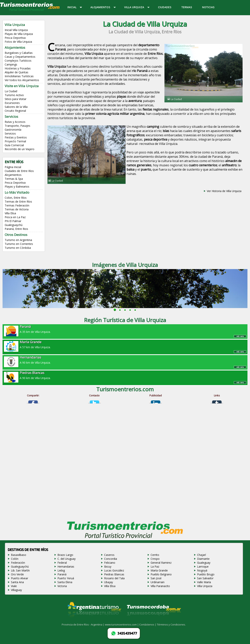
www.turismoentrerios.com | (122, 625)
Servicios (10, 133)
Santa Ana (17, 582)
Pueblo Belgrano (161, 574)
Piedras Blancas (114, 574)
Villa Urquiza (205, 586)
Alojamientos (13, 175)
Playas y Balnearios (17, 186)
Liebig (61, 570)
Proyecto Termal (15, 141)
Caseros (109, 555)
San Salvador (205, 578)
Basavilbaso (19, 555)
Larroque (203, 566)
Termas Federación (17, 205)
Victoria (62, 586)
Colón (15, 559)
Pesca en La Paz (15, 217)
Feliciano (110, 563)
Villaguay (16, 590)
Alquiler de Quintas (17, 72)
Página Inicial (13, 167)
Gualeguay (204, 563)
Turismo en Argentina (18, 240)
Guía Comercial (14, 145)
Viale (14, 586)
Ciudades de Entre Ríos (19, 171)
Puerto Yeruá (66, 578)
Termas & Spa (14, 179)
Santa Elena (65, 582)
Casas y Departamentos (20, 57)
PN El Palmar (13, 221)
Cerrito (155, 555)
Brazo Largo (65, 555)
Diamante (203, 559)
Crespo (155, 559)
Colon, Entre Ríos (16, 198)
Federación (18, 563)
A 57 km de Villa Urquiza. (125, 344)
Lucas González (114, 570)
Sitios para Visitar (16, 99)
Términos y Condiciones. (171, 625)
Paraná (62, 574)
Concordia (111, 559)
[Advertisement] (145, 225)
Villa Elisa (10, 213)
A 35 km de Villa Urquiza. (125, 329)
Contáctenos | (148, 625)
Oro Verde (17, 574)
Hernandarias (66, 566)
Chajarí (201, 555)
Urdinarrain (158, 582)
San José (156, 578)
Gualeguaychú (14, 225)
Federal (62, 563)
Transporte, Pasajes (17, 126)
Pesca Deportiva (15, 38)
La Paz (155, 566)
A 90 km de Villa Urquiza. (125, 360)
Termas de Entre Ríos (18, 202)
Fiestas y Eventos (16, 137)
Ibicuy (108, 566)
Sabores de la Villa (16, 107)
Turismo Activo (14, 95)
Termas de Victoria (17, 209)
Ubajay (108, 582)
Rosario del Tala (114, 578)
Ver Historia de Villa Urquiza (224, 191)
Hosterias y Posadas (18, 68)
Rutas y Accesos (15, 122)
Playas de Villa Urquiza (19, 34)
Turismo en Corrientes (19, 244)
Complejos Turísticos (18, 61)
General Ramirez (161, 563)
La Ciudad (11, 91)
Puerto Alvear (20, 578)
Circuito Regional (15, 111)
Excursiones (12, 103)
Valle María (204, 582)
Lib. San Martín (20, 570)
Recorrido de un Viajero (20, 149)
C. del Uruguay (67, 559)
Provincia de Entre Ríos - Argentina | (83, 625)
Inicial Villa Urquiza (16, 30)
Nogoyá (202, 570)
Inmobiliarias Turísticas (19, 76)
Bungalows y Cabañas (19, 53)
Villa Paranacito (160, 586)
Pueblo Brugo (206, 574)
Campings (11, 64)
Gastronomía (13, 130)
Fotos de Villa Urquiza (18, 42)
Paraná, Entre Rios (16, 229)
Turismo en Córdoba (18, 248)
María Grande (159, 570)
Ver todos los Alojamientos (22, 80)
